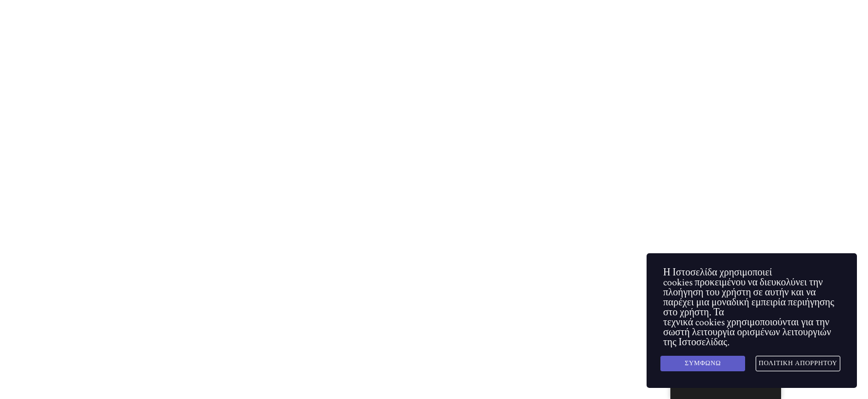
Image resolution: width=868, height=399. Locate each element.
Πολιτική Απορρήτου (798, 363)
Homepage (171, 212)
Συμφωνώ (703, 363)
